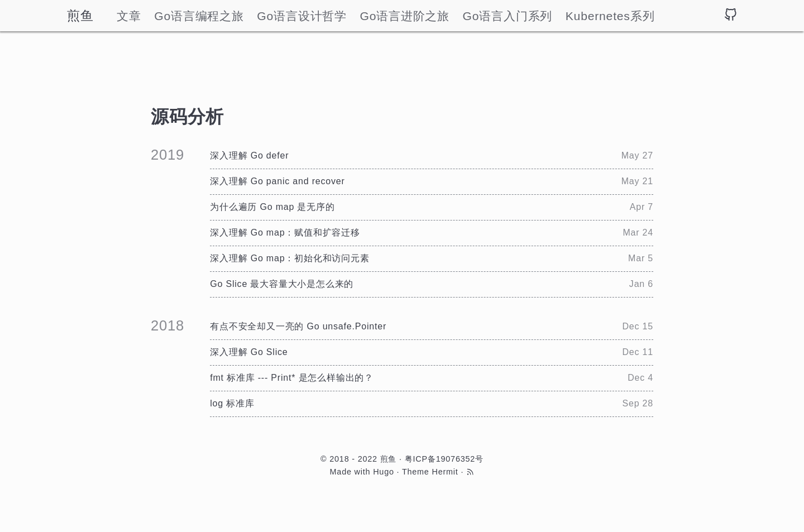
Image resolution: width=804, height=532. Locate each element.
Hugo (384, 472)
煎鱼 (80, 16)
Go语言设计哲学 (302, 16)
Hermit (445, 472)
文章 (129, 16)
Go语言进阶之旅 (405, 16)
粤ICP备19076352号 (444, 459)
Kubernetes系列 (610, 16)
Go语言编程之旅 (199, 16)
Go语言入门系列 (508, 16)
